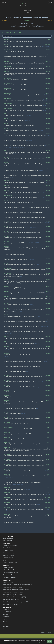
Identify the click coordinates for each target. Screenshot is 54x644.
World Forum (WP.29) (8, 582)
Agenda (13, 26)
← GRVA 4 (4, 20)
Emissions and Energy (8, 553)
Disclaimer (6, 624)
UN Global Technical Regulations (11, 570)
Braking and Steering (8, 558)
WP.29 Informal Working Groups (11, 599)
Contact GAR (6, 614)
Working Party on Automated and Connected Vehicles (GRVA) (18, 585)
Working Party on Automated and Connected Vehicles (27, 17)
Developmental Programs (9, 577)
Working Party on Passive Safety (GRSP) (13, 594)
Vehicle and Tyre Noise (9, 555)
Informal (35, 26)
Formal (29, 26)
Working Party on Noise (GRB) (10, 604)
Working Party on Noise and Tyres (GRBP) (13, 592)
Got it (49, 641)
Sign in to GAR (7, 622)
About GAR (6, 609)
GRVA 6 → (50, 20)
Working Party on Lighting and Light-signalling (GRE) (16, 590)
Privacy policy (39, 642)
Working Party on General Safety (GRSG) (13, 587)
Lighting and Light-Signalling (10, 545)
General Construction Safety (10, 563)
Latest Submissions (8, 538)
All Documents (21, 26)
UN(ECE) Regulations (8, 567)
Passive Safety (7, 548)
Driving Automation (8, 550)
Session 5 (27, 20)
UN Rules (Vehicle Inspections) (11, 572)
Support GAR (6, 617)
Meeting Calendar (7, 541)
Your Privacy (6, 626)
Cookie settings (7, 629)
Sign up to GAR (7, 619)
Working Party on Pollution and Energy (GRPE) (14, 597)
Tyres (4, 560)
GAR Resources (7, 612)
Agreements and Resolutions (10, 575)
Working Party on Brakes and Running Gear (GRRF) (16, 602)
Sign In (51, 2)
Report (41, 26)
